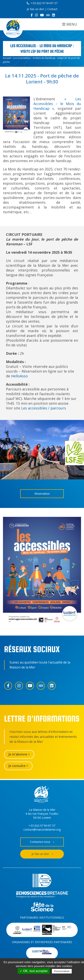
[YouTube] (42, 15)
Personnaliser (62, 971)
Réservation (42, 494)
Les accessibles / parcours (44, 408)
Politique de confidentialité (44, 976)
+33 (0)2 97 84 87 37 (42, 3)
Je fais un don (35, 9)
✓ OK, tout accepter (34, 971)
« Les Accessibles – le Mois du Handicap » (57, 104)
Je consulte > (18, 766)
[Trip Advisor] (48, 15)
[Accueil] (13, 28)
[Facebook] (32, 15)
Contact (52, 9)
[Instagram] (36, 15)
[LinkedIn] (53, 15)
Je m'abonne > (19, 754)
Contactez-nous (42, 842)
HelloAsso (19, 376)
